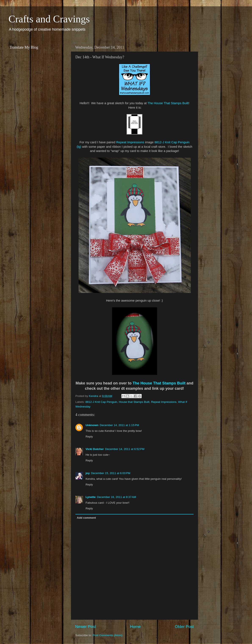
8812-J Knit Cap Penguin (101, 402)
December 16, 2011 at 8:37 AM (117, 497)
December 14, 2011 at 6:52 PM (125, 449)
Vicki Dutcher (95, 449)
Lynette (91, 497)
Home (135, 627)
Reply (89, 437)
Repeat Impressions (130, 142)
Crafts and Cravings (49, 19)
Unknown (92, 425)
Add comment (86, 518)
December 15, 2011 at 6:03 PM (111, 473)
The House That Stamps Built (168, 103)
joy (88, 473)
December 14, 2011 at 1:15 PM (119, 425)
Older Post (184, 627)
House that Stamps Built (134, 402)
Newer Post (86, 627)
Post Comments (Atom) (108, 635)
